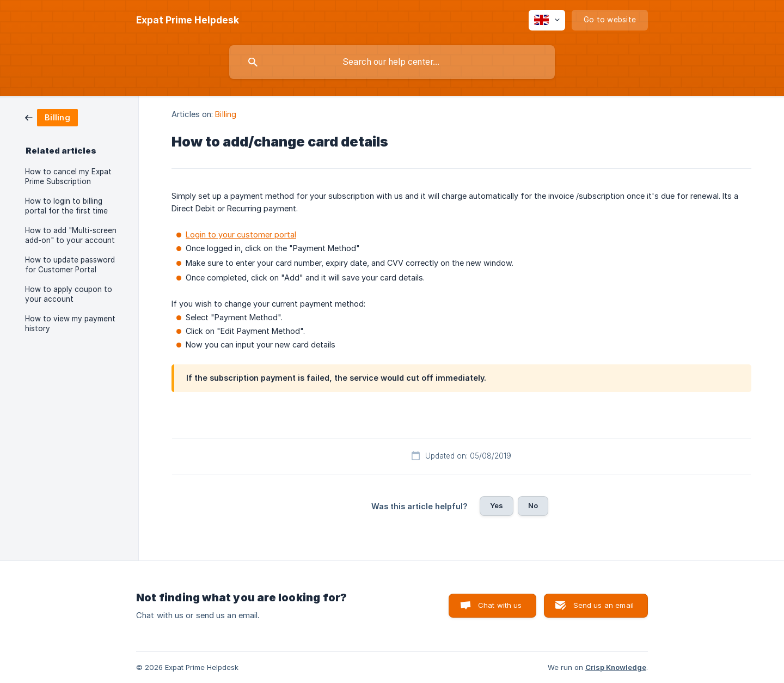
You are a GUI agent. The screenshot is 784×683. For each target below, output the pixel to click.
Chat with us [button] (500, 605)
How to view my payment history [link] (70, 324)
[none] (188, 20)
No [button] (533, 505)
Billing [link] (226, 114)
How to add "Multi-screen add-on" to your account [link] (71, 235)
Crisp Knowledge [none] (616, 667)
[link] (51, 117)
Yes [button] (497, 505)
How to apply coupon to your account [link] (69, 294)
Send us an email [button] (604, 605)
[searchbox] (392, 62)
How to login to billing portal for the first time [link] (66, 206)
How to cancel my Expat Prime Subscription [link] (68, 176)
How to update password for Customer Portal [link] (70, 265)
